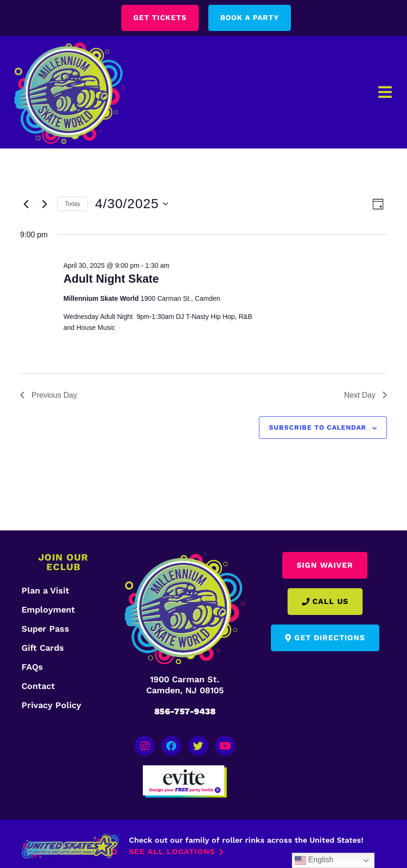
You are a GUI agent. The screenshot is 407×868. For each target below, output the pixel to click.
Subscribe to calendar (318, 428)
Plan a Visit (45, 591)
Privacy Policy (51, 705)
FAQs (32, 667)
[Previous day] (26, 204)
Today (73, 204)
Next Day (365, 395)
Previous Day (48, 395)
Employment (48, 610)
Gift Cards (43, 648)
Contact (38, 686)
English (314, 860)
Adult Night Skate (111, 279)
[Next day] (44, 204)
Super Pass (45, 629)
